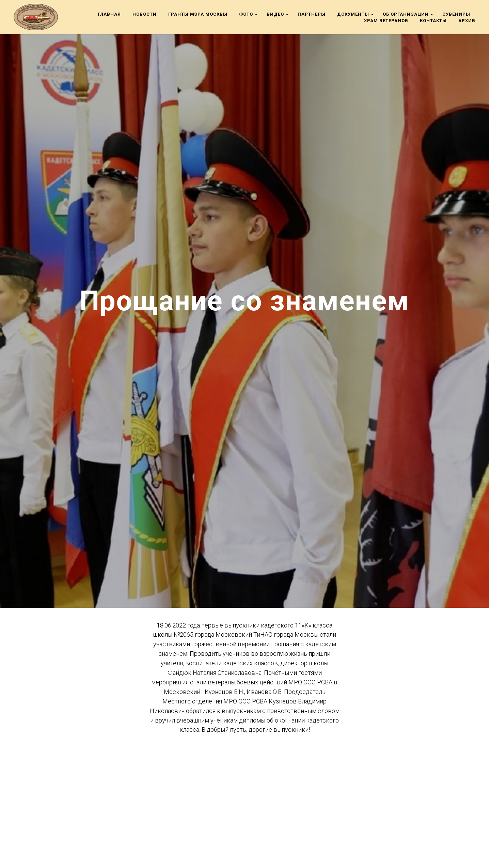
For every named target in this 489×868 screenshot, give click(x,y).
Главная (109, 14)
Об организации (406, 14)
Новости (145, 14)
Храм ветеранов (386, 21)
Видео (275, 14)
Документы (353, 14)
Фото (246, 14)
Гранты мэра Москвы (198, 14)
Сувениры (456, 14)
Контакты (433, 21)
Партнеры (312, 14)
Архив (467, 21)
